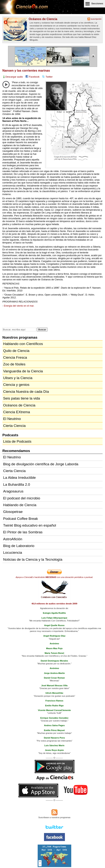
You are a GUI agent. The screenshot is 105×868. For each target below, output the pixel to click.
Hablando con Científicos (23, 344)
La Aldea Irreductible (19, 478)
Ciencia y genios (16, 385)
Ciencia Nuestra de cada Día (26, 392)
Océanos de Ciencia (43, 19)
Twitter (49, 77)
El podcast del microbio (22, 498)
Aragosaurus (13, 491)
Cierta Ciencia (14, 426)
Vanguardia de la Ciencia (23, 371)
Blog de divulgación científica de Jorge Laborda (41, 464)
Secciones (97, 3)
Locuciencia (13, 553)
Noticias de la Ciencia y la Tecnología (33, 559)
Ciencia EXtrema (17, 412)
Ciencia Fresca (15, 357)
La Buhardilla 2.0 (17, 485)
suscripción (96, 19)
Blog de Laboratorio (19, 546)
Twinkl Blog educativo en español (30, 525)
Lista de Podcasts (17, 441)
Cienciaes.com (24, 9)
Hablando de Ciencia (20, 505)
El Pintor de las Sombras (23, 532)
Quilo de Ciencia (16, 351)
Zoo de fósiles (14, 364)
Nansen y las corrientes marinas (26, 71)
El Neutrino (12, 419)
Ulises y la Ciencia (18, 378)
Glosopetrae (13, 512)
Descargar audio (14, 77)
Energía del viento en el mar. (19, 306)
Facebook (34, 77)
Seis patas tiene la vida (22, 398)
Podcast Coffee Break (21, 519)
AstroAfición (13, 539)
